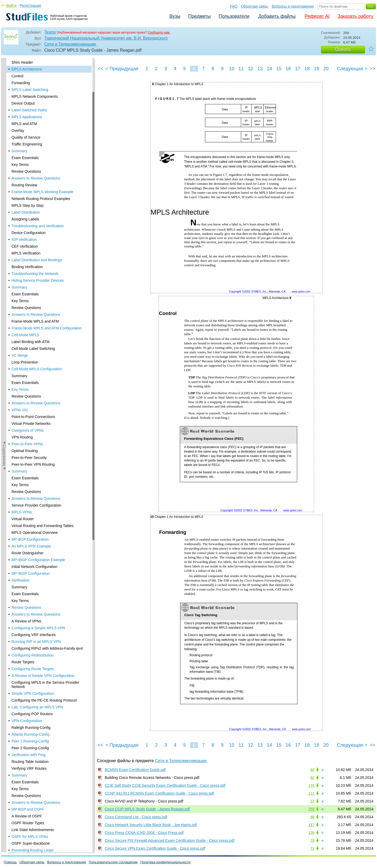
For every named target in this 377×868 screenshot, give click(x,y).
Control (17, 76)
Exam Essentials (25, 158)
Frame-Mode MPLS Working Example (42, 192)
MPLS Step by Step (27, 205)
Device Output (23, 103)
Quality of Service (26, 137)
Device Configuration (29, 233)
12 (251, 69)
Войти (11, 6)
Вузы (175, 16)
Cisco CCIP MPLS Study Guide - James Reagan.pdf (147, 809)
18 (307, 69)
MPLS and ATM (24, 124)
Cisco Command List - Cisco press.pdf (136, 817)
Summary (19, 151)
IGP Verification (24, 240)
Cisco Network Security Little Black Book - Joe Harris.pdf (151, 825)
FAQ (234, 6)
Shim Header (22, 62)
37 (312, 801)
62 (312, 778)
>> (372, 69)
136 (311, 833)
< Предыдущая (122, 69)
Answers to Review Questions (36, 178)
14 (269, 69)
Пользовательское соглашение (113, 862)
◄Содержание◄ (4, 150)
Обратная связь (255, 6)
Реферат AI (317, 16)
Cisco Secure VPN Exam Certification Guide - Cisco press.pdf (155, 848)
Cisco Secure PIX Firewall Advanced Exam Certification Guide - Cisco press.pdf (170, 840)
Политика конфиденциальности (165, 862)
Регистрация (30, 6)
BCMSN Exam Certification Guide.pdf (135, 770)
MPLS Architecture (27, 69)
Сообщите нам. (159, 32)
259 (311, 809)
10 (232, 69)
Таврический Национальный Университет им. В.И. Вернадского (106, 38)
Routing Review (24, 185)
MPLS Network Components (35, 96)
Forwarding (21, 83)
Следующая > (352, 69)
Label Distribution (26, 212)
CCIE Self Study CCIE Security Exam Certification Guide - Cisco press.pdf (165, 785)
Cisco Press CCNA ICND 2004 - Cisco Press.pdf (144, 833)
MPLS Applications (27, 117)
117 (311, 825)
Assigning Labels (25, 219)
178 (311, 785)
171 (311, 793)
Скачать (343, 49)
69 (312, 770)
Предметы (199, 16)
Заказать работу (355, 16)
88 (312, 817)
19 (317, 69)
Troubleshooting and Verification (38, 226)
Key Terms (20, 165)
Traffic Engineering (27, 144)
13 (260, 69)
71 (312, 848)
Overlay (18, 131)
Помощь (10, 862)
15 (279, 69)
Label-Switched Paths (29, 110)
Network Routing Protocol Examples (41, 199)
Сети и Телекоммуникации (71, 44)
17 (298, 69)
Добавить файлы (277, 16)
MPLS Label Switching (30, 90)
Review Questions (26, 171)
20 (326, 69)
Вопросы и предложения (293, 6)
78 (312, 840)
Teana (50, 32)
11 (241, 69)
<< (100, 69)
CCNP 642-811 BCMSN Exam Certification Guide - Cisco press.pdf (159, 793)
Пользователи (234, 16)
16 (288, 69)
